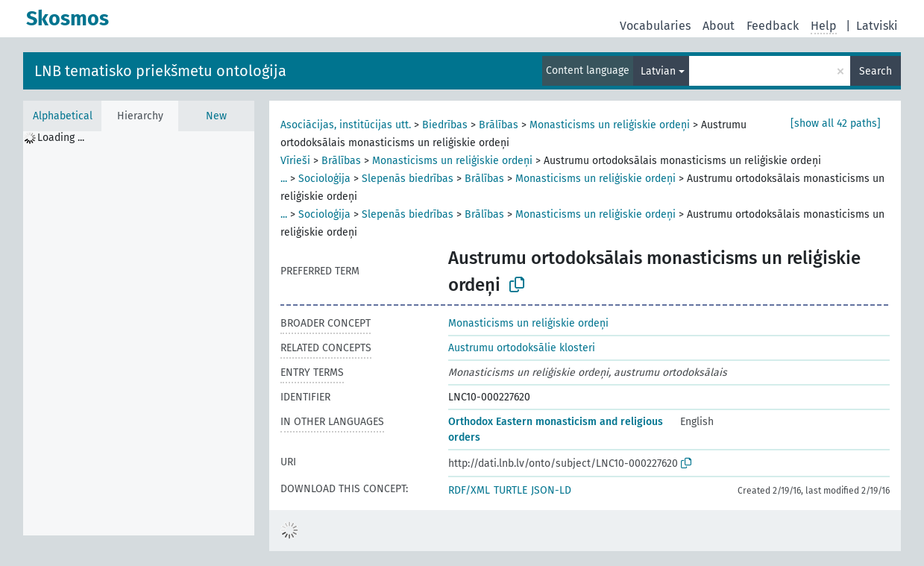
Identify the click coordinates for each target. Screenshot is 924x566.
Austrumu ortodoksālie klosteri (522, 348)
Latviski (877, 26)
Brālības (499, 125)
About (719, 26)
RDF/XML (469, 490)
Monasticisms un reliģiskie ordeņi (610, 125)
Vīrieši (295, 161)
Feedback (773, 26)
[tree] (139, 333)
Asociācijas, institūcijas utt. (346, 125)
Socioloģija (324, 179)
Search (876, 71)
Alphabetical (63, 116)
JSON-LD (551, 490)
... (284, 179)
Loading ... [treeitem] (61, 138)
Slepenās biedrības (408, 179)
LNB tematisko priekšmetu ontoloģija (160, 71)
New (216, 116)
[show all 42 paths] (836, 123)
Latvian (658, 71)
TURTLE (510, 490)
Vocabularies (655, 26)
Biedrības (445, 125)
